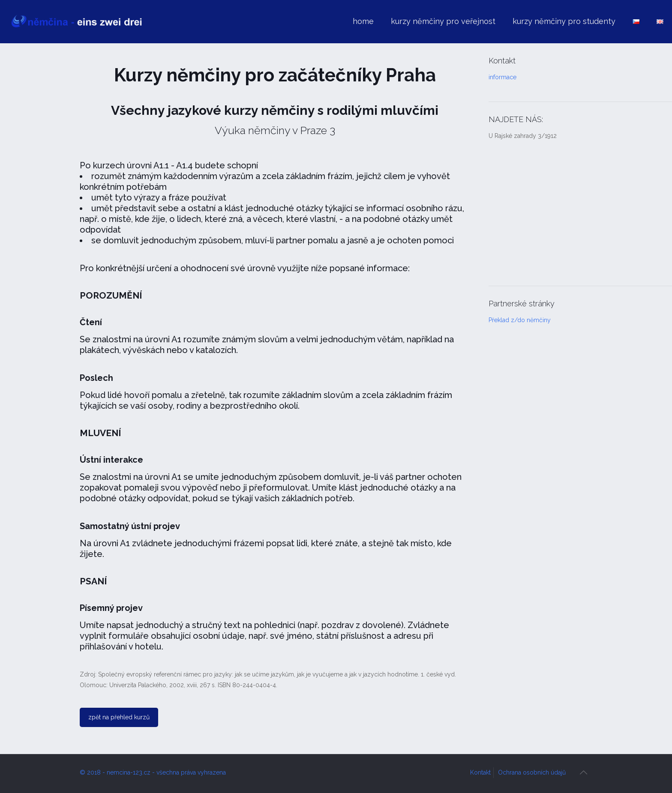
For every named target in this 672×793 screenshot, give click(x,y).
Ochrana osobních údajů (532, 772)
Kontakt (480, 772)
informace (502, 77)
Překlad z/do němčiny (520, 320)
